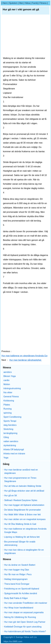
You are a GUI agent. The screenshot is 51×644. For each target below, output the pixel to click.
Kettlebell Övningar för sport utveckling (23, 627)
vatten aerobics (11, 441)
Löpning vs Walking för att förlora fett (22, 537)
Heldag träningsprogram (16, 579)
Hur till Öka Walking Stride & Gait (20, 524)
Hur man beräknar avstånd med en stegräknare (21, 471)
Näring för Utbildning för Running (20, 617)
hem (5, 3)
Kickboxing (9, 401)
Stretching (8, 429)
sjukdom (13, 3)
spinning (7, 413)
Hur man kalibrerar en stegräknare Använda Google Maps (25, 530)
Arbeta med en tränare (14, 454)
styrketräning (10, 445)
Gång (6, 437)
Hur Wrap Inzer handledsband (19, 608)
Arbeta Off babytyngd (14, 449)
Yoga (6, 458)
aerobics (7, 372)
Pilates (7, 405)
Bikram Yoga (10, 376)
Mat (21, 3)
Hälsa (27, 3)
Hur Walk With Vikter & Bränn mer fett (22, 515)
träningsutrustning (12, 388)
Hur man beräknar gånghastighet (26, 360)
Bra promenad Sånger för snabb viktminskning (20, 543)
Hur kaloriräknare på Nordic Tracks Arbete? (25, 631)
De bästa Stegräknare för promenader (23, 510)
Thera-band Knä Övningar (17, 584)
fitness (43, 3)
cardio (6, 380)
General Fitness (11, 397)
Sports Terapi (10, 421)
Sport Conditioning (12, 417)
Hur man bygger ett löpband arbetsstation (24, 505)
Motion (7, 384)
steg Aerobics (10, 425)
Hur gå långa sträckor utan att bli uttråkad (24, 491)
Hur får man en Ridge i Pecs (18, 574)
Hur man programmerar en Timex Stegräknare (20, 480)
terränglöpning (10, 433)
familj (35, 3)
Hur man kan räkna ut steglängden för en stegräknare (24, 552)
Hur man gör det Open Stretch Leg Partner (25, 622)
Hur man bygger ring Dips (17, 570)
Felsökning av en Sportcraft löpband (22, 589)
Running (7, 409)
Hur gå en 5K (11, 496)
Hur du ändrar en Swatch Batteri (20, 565)
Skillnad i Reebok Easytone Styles (21, 500)
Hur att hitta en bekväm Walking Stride (23, 486)
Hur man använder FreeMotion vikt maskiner (26, 603)
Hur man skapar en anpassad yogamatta (24, 612)
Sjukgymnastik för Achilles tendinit (21, 593)
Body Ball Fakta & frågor (16, 598)
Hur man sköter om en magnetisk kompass (25, 519)
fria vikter (8, 392)
